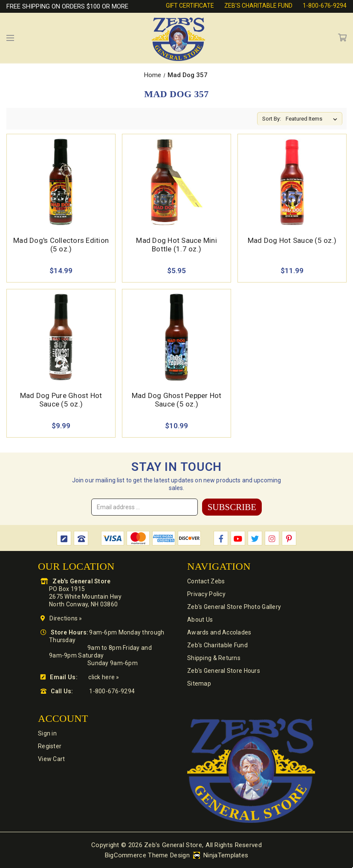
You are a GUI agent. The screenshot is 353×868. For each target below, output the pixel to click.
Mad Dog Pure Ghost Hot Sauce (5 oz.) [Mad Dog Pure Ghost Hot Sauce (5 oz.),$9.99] (61, 400)
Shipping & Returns (214, 658)
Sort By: (272, 119)
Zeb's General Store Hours (224, 671)
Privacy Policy (206, 594)
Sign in (47, 733)
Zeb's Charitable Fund (258, 6)
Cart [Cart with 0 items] (342, 38)
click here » (104, 677)
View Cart (52, 759)
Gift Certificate (190, 6)
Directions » (66, 618)
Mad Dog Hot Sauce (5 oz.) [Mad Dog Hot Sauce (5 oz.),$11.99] (292, 240)
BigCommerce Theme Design (147, 855)
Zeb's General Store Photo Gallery (234, 607)
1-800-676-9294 (325, 6)
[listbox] (313, 119)
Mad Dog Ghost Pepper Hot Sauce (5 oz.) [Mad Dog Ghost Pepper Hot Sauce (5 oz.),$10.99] (177, 400)
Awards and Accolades (219, 632)
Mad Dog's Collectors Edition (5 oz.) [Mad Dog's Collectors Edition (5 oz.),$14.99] (61, 245)
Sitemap (199, 683)
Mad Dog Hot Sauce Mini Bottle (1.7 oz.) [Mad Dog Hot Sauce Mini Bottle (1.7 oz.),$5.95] (176, 245)
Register (50, 746)
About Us (200, 620)
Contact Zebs (206, 581)
